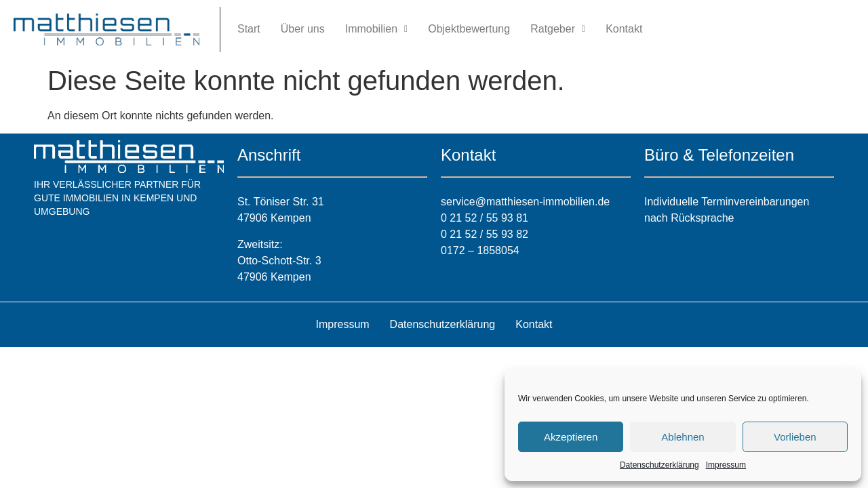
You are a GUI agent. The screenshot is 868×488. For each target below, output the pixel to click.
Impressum (726, 465)
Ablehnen (683, 437)
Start (249, 29)
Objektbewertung (469, 29)
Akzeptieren (571, 437)
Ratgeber (558, 29)
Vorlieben (795, 437)
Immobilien (376, 29)
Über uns (303, 29)
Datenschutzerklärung (659, 465)
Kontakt (624, 29)
